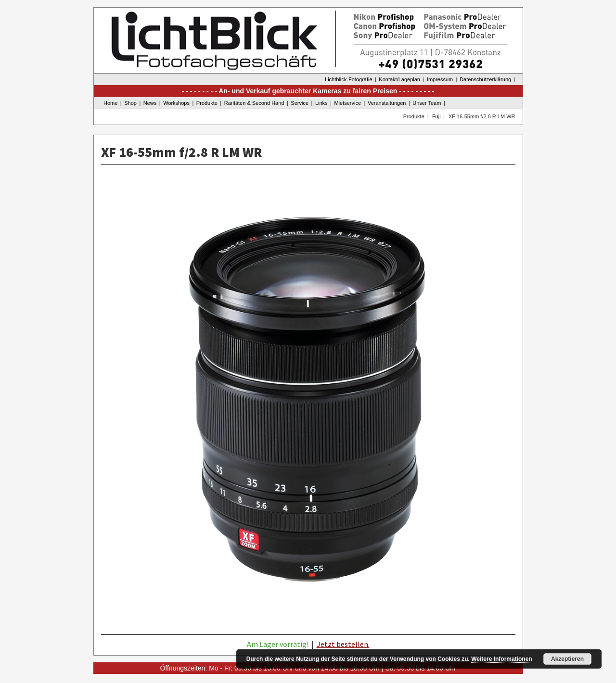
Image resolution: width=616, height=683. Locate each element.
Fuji (436, 116)
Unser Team (427, 103)
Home (110, 103)
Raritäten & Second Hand (254, 103)
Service (300, 103)
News (150, 103)
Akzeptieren (567, 659)
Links (321, 103)
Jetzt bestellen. (343, 644)
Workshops (176, 103)
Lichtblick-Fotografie (348, 79)
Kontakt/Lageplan (399, 79)
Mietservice (347, 103)
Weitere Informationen (501, 659)
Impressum (440, 79)
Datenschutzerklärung (485, 79)
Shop (130, 103)
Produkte (207, 103)
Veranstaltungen (387, 103)
